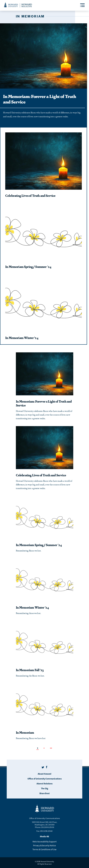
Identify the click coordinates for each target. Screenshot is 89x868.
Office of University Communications (44, 779)
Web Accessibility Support (44, 841)
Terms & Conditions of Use (44, 849)
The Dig (45, 788)
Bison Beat (44, 793)
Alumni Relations (44, 783)
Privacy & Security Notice (44, 845)
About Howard (44, 774)
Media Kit (44, 836)
